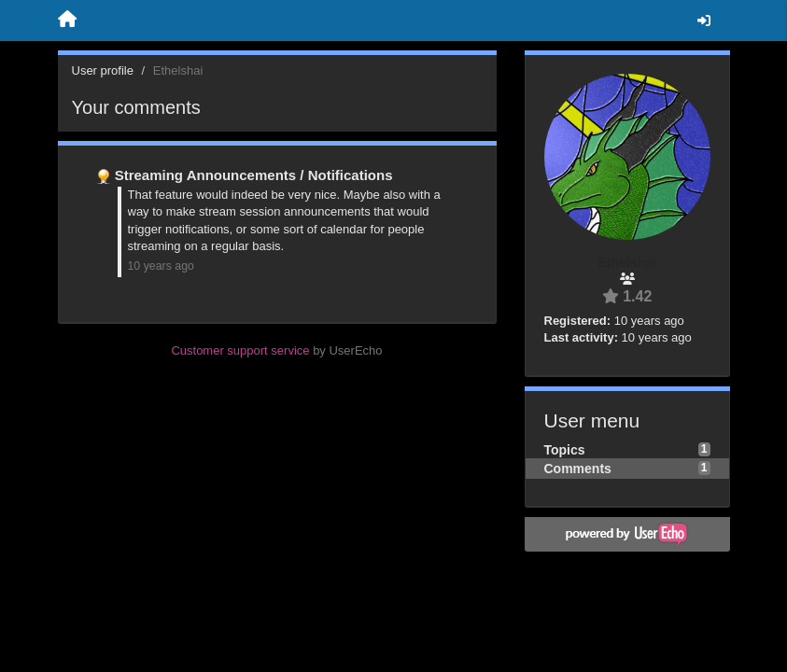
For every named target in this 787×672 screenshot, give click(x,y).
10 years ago (161, 266)
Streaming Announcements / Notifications (254, 175)
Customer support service (240, 350)
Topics (565, 450)
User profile (103, 70)
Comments (578, 469)
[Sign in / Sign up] (704, 21)
